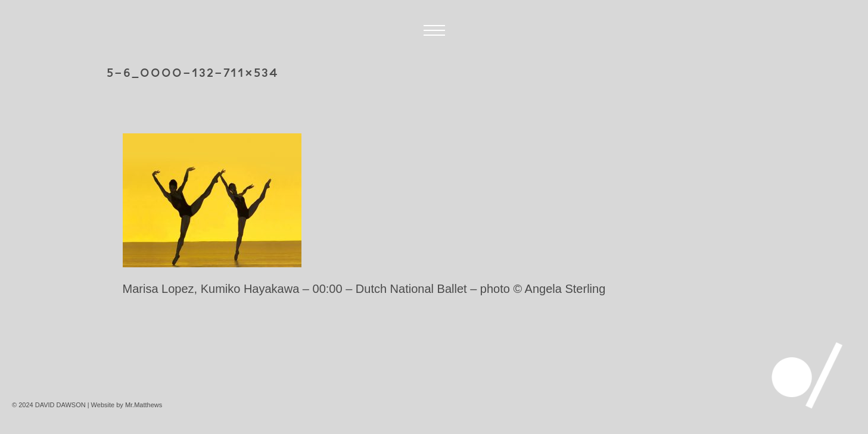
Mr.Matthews (144, 405)
